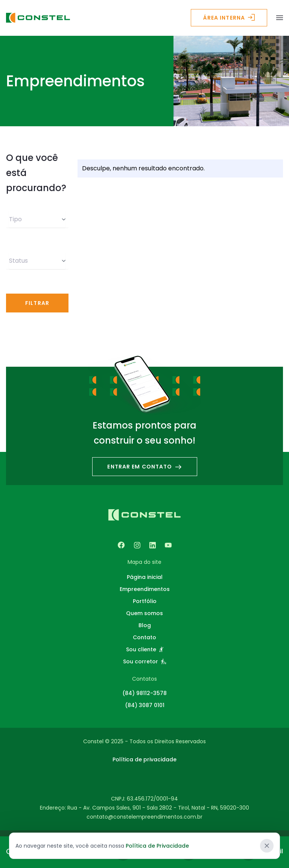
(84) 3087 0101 (145, 705)
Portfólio (145, 601)
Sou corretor (145, 661)
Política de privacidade (144, 759)
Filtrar (37, 303)
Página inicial (145, 577)
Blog (145, 625)
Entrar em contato (144, 467)
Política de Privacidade (157, 846)
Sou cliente (145, 649)
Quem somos (144, 613)
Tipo (37, 219)
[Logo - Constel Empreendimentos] (38, 18)
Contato (144, 637)
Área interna (229, 18)
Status (37, 261)
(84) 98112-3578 (144, 693)
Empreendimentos (145, 589)
